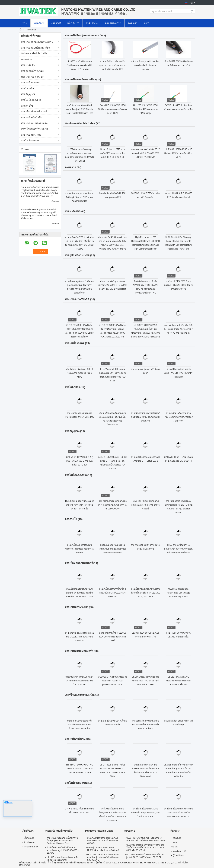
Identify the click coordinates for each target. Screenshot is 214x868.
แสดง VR (56, 23)
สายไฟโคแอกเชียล (31, 100)
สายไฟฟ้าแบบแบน (31, 141)
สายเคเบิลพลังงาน (31, 135)
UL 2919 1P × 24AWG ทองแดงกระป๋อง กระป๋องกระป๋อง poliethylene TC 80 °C (113, 681)
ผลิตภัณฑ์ (39, 23)
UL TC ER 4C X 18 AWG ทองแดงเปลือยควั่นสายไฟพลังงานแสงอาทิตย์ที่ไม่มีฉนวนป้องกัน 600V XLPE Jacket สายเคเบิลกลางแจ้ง (145, 333)
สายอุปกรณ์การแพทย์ (33, 71)
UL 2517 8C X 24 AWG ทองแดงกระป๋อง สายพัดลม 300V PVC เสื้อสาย (178, 681)
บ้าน (25, 23)
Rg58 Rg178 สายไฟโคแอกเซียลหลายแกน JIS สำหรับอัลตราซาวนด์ (146, 505)
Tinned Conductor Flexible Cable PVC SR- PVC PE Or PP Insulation (178, 373)
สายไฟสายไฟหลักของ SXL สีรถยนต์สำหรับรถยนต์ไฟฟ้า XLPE (80, 373)
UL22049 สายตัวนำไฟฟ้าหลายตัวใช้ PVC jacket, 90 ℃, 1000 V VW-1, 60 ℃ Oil (146, 856)
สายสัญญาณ (28, 94)
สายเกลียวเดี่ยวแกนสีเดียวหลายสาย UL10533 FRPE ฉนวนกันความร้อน (79, 637)
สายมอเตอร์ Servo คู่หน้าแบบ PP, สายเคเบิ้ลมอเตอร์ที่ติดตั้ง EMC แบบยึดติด (145, 725)
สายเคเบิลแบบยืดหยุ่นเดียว (35, 48)
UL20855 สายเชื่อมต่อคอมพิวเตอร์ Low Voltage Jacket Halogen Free (178, 593)
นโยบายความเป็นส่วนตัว (33, 863)
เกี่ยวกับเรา (73, 23)
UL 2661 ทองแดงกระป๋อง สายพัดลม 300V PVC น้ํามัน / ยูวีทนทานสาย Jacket (145, 681)
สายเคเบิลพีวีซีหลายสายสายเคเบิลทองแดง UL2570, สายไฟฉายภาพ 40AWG (103, 841)
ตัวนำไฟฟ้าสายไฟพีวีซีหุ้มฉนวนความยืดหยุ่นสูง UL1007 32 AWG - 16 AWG (63, 850)
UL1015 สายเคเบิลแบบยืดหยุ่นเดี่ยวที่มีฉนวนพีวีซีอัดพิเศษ (63, 859)
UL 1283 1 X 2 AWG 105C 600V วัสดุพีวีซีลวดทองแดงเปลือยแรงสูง (146, 109)
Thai (191, 3)
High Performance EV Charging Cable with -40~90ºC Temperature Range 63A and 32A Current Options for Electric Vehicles (145, 245)
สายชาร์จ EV (28, 65)
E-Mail (175, 847)
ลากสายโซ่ (27, 106)
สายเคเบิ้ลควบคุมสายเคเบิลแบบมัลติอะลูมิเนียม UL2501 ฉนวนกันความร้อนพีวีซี (80, 197)
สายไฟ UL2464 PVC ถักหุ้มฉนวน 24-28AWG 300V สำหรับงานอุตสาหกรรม (178, 285)
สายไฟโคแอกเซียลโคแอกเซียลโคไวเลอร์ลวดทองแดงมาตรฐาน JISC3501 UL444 (112, 505)
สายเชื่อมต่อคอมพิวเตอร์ (34, 111)
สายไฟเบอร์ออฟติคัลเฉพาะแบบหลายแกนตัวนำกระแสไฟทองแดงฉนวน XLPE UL (178, 813)
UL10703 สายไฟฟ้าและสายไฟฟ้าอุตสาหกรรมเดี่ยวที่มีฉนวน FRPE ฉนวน (79, 65)
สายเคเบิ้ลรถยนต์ (30, 82)
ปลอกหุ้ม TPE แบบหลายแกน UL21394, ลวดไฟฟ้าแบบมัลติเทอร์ (103, 849)
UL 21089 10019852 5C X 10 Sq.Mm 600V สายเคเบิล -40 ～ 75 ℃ (178, 153)
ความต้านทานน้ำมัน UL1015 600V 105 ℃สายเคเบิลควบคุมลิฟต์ (113, 637)
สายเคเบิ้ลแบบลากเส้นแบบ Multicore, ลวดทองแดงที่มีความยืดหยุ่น (79, 549)
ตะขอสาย (26, 59)
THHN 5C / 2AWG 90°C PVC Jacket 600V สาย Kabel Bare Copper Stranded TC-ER (80, 769)
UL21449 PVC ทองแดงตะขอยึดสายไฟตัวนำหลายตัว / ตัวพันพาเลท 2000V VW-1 (146, 839)
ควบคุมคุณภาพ (113, 23)
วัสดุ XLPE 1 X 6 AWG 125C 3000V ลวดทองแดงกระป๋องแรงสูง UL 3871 (112, 109)
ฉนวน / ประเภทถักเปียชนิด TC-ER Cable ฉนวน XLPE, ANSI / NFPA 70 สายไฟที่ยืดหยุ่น (178, 329)
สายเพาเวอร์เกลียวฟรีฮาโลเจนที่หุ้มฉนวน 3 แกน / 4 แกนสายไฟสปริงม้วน (146, 417)
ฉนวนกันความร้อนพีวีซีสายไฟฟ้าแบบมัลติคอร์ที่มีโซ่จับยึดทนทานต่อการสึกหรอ (112, 549)
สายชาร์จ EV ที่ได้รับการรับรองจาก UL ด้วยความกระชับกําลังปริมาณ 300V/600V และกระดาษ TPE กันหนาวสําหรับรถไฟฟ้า (112, 245)
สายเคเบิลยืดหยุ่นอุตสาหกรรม (37, 42)
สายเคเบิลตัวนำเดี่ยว (32, 117)
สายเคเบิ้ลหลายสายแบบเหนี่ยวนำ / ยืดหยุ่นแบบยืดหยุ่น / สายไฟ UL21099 (79, 681)
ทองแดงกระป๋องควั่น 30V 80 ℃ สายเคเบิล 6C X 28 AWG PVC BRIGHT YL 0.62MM (146, 153)
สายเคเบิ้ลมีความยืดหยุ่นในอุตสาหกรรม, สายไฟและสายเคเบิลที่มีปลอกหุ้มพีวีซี (112, 65)
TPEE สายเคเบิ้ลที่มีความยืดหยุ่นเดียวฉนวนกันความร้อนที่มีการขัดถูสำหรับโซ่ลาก (178, 549)
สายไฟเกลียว (28, 88)
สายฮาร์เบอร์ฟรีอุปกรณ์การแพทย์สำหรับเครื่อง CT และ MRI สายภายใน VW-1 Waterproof (112, 285)
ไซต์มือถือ (178, 856)
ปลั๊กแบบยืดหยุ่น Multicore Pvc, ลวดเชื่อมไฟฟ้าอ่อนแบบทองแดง (146, 65)
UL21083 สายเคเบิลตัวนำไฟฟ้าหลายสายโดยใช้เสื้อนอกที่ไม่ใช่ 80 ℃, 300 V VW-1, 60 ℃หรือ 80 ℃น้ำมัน (146, 848)
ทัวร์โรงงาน (92, 23)
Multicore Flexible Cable (34, 53)
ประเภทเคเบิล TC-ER (33, 77)
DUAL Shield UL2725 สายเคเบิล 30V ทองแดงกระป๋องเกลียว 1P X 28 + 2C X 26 (113, 153)
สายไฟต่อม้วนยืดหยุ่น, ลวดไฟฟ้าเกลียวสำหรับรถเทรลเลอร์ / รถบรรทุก (178, 417)
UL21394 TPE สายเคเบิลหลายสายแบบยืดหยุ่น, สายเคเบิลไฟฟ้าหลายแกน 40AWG (103, 857)
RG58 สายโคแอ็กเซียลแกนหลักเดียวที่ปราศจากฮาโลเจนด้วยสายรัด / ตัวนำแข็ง (80, 505)
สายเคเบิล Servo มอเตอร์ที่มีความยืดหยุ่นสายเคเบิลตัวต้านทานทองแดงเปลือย (79, 725)
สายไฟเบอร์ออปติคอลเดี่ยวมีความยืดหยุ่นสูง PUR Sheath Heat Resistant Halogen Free (80, 109)
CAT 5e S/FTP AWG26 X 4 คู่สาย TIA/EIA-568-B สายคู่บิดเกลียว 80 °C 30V (79, 461)
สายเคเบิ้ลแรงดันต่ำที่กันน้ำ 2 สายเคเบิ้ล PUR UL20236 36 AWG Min (112, 593)
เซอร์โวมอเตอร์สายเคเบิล (35, 129)
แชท (146, 23)
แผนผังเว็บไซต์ (179, 851)
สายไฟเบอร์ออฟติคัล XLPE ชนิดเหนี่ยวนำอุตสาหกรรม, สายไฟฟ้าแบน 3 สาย (146, 813)
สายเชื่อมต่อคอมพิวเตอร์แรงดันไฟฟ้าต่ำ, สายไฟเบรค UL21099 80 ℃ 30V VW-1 (146, 593)
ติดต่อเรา (133, 23)
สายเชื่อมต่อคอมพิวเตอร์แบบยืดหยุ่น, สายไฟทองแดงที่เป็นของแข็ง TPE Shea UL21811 (80, 593)
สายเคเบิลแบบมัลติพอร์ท (34, 123)
